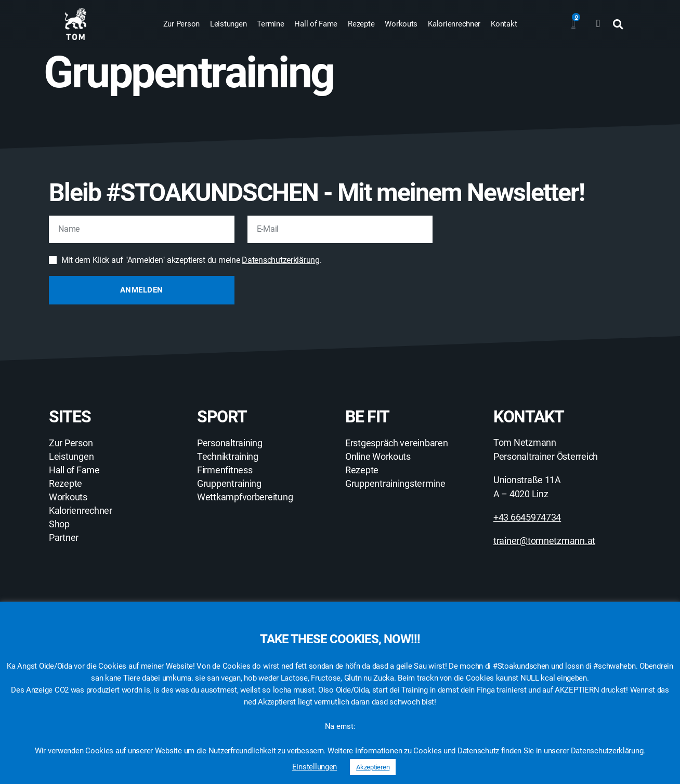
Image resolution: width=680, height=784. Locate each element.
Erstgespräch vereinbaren (397, 443)
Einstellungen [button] (315, 767)
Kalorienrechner (454, 24)
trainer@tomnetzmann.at (544, 541)
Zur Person (181, 24)
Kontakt (504, 24)
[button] (618, 24)
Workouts (401, 24)
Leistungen (228, 24)
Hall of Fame (316, 24)
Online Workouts (378, 457)
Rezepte (361, 24)
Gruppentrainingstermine (395, 484)
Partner (64, 538)
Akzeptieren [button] (373, 767)
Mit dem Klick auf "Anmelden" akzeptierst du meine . (192, 260)
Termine (270, 24)
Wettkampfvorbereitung (245, 497)
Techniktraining (228, 457)
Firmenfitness (225, 470)
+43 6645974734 (527, 517)
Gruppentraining (229, 484)
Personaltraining (230, 443)
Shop (59, 524)
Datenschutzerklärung (281, 260)
